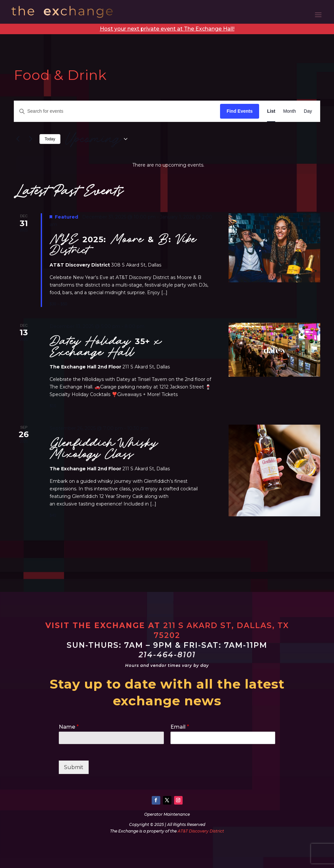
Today (50, 139)
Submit (74, 767)
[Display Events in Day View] (308, 111)
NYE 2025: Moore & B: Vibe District (123, 245)
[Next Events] (31, 139)
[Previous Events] (18, 139)
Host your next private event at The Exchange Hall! (167, 29)
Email (180, 727)
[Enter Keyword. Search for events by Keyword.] (117, 111)
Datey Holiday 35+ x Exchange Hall (106, 347)
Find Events (240, 111)
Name (69, 727)
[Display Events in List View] (271, 111)
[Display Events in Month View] (289, 111)
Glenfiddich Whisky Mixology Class (104, 448)
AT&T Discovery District (201, 831)
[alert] (168, 165)
